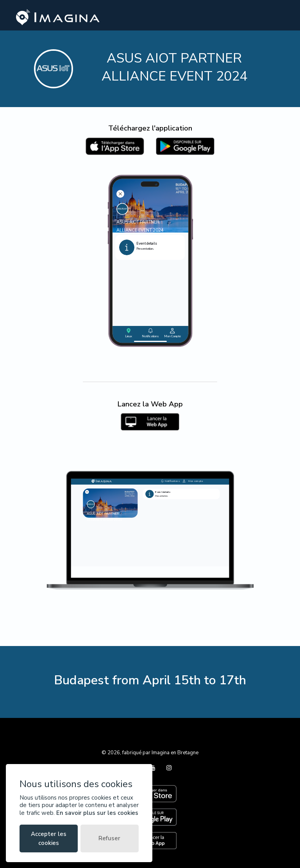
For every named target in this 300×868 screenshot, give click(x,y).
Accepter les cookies (49, 838)
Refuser (109, 838)
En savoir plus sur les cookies (97, 813)
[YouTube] (154, 768)
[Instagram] (169, 768)
